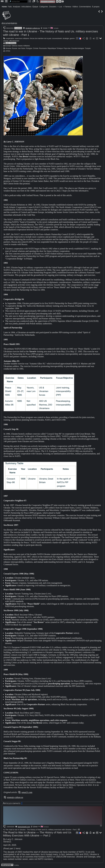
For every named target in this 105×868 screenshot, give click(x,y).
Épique (35, 7)
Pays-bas (67, 48)
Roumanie (43, 48)
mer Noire (22, 48)
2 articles (18, 28)
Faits (10, 7)
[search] (18, 2)
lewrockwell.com (24, 827)
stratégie (66, 38)
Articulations (26, 7)
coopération (10, 38)
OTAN (8, 51)
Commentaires (85, 7)
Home (4, 7)
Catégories (44, 7)
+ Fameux (67, 7)
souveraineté (57, 38)
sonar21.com (27, 792)
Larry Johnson (11, 43)
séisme (6, 41)
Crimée (36, 48)
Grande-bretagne (78, 48)
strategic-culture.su (33, 28)
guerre (72, 38)
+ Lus (60, 7)
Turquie (88, 48)
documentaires (9, 23)
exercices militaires (22, 38)
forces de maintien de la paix (41, 38)
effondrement (14, 41)
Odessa (15, 46)
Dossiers (53, 7)
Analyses (17, 7)
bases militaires (24, 46)
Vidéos (75, 7)
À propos (96, 7)
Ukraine (8, 48)
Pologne (29, 48)
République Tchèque (55, 48)
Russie (15, 48)
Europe (8, 46)
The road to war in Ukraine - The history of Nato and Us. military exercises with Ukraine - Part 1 (40, 830)
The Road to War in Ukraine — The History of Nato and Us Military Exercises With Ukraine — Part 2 (37, 834)
